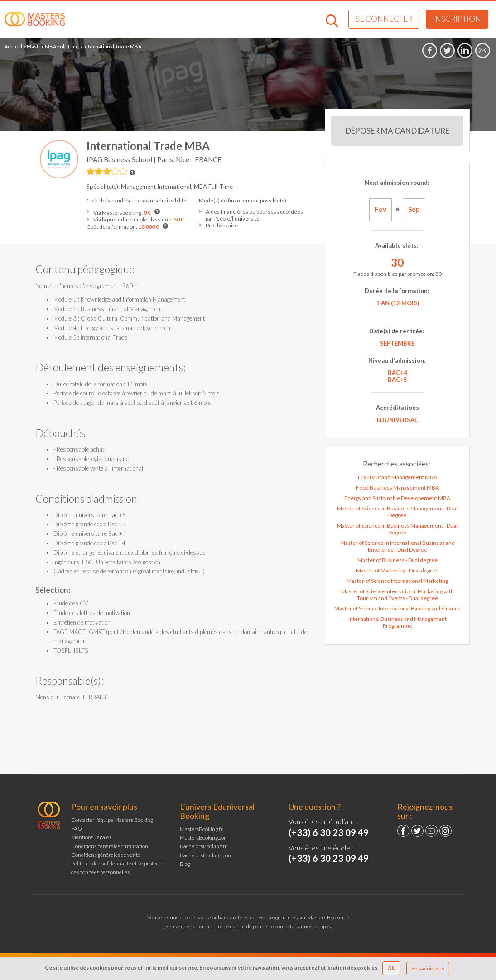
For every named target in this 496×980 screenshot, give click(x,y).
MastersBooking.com (204, 838)
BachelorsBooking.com (206, 855)
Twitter (417, 831)
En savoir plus (428, 968)
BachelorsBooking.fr (203, 846)
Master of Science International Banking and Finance (397, 608)
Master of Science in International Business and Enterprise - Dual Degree (397, 546)
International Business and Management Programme (397, 622)
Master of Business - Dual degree (397, 560)
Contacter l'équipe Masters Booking (112, 820)
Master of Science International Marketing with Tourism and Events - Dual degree (397, 595)
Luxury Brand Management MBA (397, 477)
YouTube (431, 831)
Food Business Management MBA (397, 488)
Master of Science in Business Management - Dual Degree (397, 512)
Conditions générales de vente (106, 855)
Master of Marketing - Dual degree (397, 570)
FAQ (77, 829)
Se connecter (384, 19)
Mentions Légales (91, 837)
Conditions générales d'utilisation (110, 846)
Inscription (457, 19)
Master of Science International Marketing (397, 581)
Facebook (403, 831)
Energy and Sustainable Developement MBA (397, 498)
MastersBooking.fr (201, 829)
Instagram (445, 831)
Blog (185, 864)
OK (391, 968)
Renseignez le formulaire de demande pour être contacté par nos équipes (248, 926)
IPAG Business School (119, 159)
